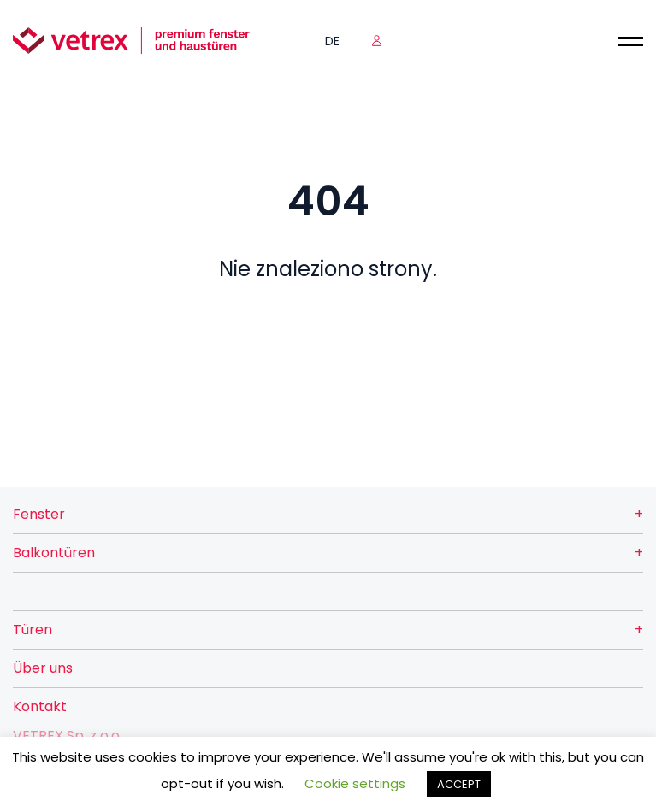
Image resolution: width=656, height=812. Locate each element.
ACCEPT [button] (459, 784)
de (332, 41)
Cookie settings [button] (355, 783)
